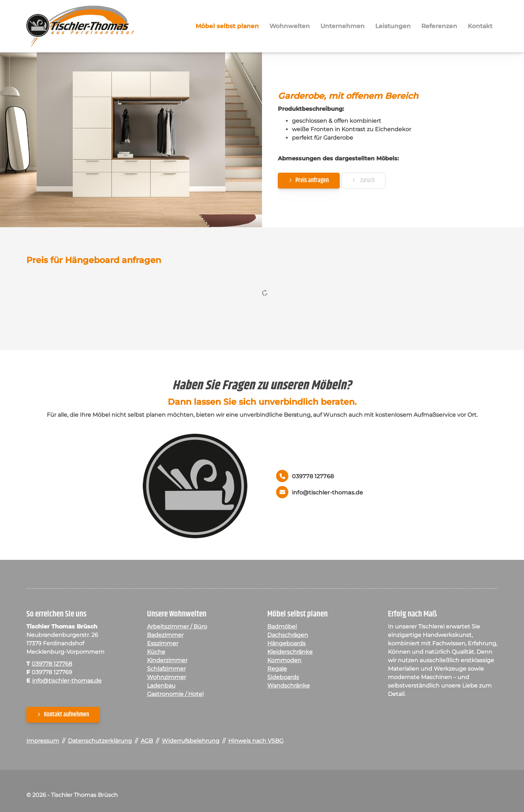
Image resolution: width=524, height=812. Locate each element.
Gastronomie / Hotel (175, 695)
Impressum (43, 742)
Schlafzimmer (166, 670)
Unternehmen (343, 26)
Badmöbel (282, 628)
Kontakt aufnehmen (66, 716)
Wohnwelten (290, 26)
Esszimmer (163, 644)
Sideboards (283, 678)
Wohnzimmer (167, 678)
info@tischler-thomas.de (327, 493)
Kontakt (480, 26)
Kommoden (284, 661)
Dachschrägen (288, 636)
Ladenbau (161, 687)
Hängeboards (286, 644)
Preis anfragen (312, 181)
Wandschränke (289, 687)
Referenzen (439, 26)
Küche (156, 653)
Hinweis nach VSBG (256, 742)
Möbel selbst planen (227, 26)
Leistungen (393, 26)
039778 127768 (313, 477)
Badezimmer (165, 636)
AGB (147, 742)
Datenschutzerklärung (100, 742)
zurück (367, 181)
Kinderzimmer (167, 661)
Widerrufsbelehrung (191, 742)
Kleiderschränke (290, 653)
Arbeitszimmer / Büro (177, 628)
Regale (277, 670)
